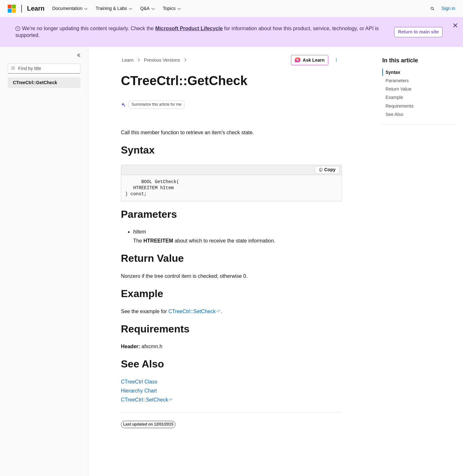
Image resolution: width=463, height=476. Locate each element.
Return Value (399, 89)
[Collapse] (79, 55)
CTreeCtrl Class (139, 382)
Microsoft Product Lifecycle (189, 28)
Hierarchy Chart (139, 391)
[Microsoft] (12, 9)
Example (394, 97)
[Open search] (432, 9)
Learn (128, 60)
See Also (394, 114)
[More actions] (336, 60)
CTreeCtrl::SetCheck (192, 311)
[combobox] (44, 69)
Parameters (397, 81)
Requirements (399, 106)
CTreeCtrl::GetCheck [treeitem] (35, 83)
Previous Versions (162, 60)
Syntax (393, 72)
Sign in (448, 8)
